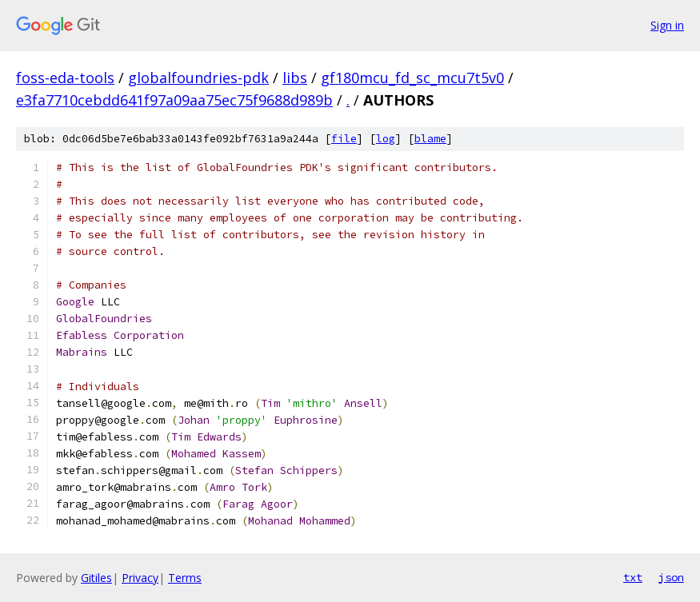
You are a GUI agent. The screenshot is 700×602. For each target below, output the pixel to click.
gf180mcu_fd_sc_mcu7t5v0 (412, 78)
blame (430, 139)
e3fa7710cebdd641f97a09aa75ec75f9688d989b (174, 100)
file (344, 139)
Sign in (667, 25)
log (386, 139)
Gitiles (96, 578)
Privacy (140, 578)
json (671, 577)
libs (295, 78)
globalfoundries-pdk (198, 78)
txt (633, 577)
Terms (185, 578)
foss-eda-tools (65, 78)
